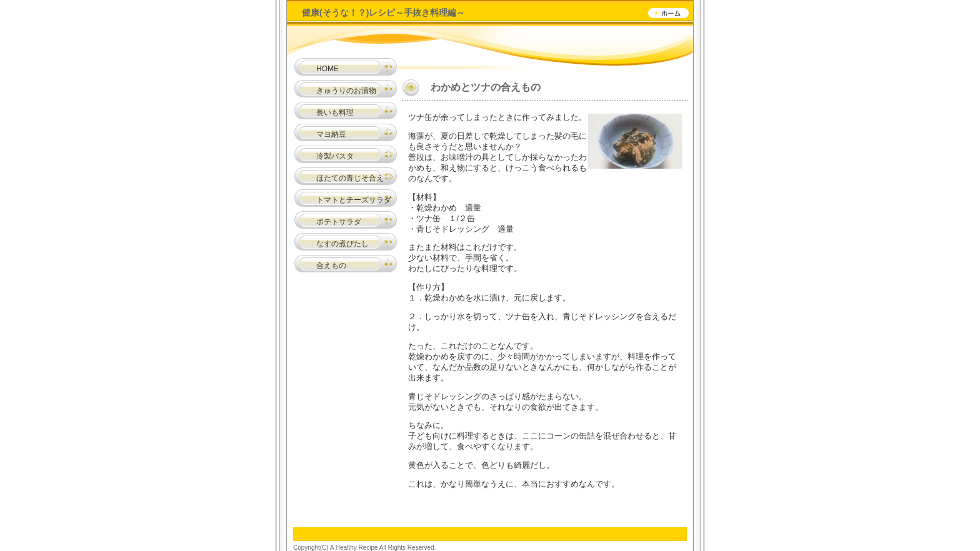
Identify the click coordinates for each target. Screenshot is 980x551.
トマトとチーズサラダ (354, 200)
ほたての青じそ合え (350, 178)
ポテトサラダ (339, 222)
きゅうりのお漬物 (346, 91)
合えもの (320, 266)
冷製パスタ (335, 156)
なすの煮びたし (342, 244)
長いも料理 (335, 112)
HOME (327, 69)
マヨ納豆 (331, 134)
